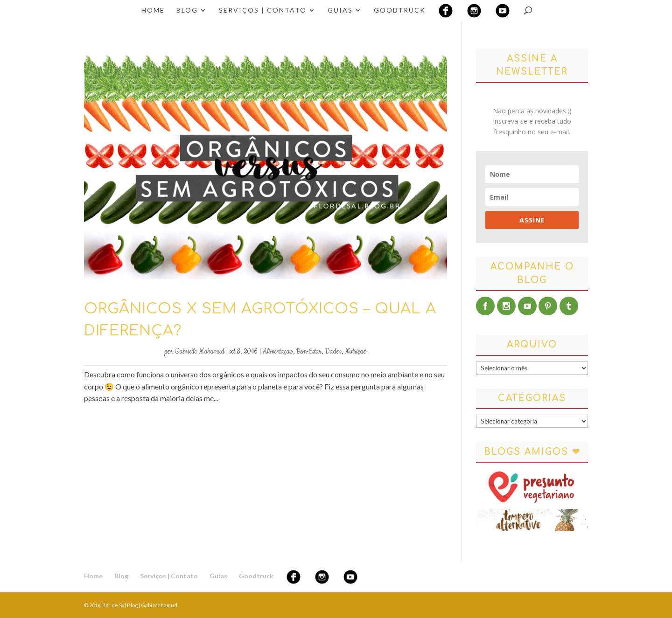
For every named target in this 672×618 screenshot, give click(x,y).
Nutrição (356, 352)
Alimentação (278, 352)
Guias (340, 10)
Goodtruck (400, 10)
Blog (187, 10)
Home (153, 10)
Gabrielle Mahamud (200, 352)
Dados (333, 352)
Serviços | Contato (263, 10)
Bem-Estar (309, 352)
